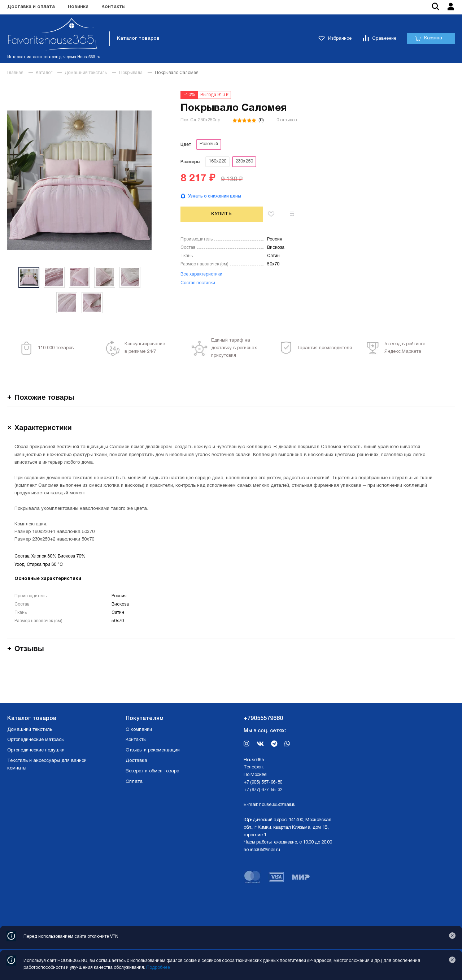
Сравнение (379, 39)
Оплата (134, 782)
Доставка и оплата (31, 7)
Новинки (78, 7)
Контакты (114, 7)
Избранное (335, 39)
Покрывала (131, 73)
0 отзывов (287, 120)
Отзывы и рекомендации (153, 750)
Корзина (428, 39)
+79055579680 (263, 719)
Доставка (136, 761)
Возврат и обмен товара (152, 771)
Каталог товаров (138, 38)
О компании (139, 730)
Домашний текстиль (86, 73)
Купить (222, 214)
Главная (15, 73)
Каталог (44, 73)
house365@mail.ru (277, 805)
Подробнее (158, 968)
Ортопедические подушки (36, 750)
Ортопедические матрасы (36, 740)
